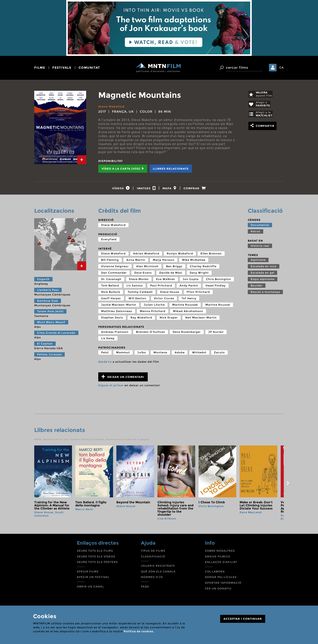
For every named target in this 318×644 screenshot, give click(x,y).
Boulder (257, 287)
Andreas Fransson (115, 334)
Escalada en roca (264, 268)
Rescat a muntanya (265, 294)
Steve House (170, 294)
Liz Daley (108, 340)
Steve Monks (139, 281)
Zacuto (219, 354)
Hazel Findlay (216, 287)
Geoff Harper (111, 300)
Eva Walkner (166, 281)
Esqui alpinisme (263, 281)
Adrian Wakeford (146, 255)
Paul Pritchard (161, 287)
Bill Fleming (110, 262)
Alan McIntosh (147, 268)
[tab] (82, 160)
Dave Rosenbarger (187, 334)
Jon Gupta (191, 281)
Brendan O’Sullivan (151, 334)
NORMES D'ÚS (152, 579)
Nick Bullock (111, 294)
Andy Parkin (189, 287)
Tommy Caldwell (140, 294)
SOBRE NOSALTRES (220, 553)
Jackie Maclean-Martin (119, 307)
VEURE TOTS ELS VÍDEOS (96, 558)
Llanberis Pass (48, 292)
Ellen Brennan (211, 255)
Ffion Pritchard (198, 294)
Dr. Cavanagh (111, 281)
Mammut (123, 354)
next (288, 485)
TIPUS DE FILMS (153, 553)
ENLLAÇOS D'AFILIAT (221, 564)
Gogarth (43, 281)
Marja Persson (164, 262)
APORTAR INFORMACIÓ (223, 585)
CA (282, 67)
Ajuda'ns (105, 364)
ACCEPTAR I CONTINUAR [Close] (243, 619)
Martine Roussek (185, 307)
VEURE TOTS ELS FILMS (95, 553)
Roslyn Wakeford (180, 255)
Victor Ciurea (164, 300)
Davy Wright (199, 275)
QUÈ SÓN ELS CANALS (158, 573)
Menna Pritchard (153, 313)
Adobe (180, 354)
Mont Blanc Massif (51, 324)
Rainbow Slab (48, 302)
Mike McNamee (194, 262)
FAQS (145, 588)
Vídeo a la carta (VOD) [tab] (123, 169)
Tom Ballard (110, 287)
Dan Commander (114, 275)
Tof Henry (189, 300)
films (40, 68)
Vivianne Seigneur (115, 268)
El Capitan (45, 346)
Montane (160, 354)
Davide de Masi (171, 275)
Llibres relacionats (171, 169)
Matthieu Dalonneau (117, 313)
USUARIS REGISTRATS (158, 568)
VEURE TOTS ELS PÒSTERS (97, 564)
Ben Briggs (174, 268)
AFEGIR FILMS (88, 573)
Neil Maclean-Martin (201, 319)
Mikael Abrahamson (188, 313)
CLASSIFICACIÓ (153, 558)
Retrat (256, 233)
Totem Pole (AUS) (50, 313)
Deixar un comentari (123, 379)
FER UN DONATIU (218, 590)
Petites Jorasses (49, 356)
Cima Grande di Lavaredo (56, 335)
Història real (260, 247)
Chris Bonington (219, 281)
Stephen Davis (112, 319)
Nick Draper (169, 319)
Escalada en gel (262, 275)
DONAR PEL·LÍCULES (221, 579)
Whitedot (199, 354)
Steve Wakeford (112, 106)
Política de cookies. (139, 631)
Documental (260, 227)
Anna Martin (136, 262)
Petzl (105, 354)
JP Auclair (216, 334)
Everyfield (109, 241)
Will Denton (137, 300)
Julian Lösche (154, 307)
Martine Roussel (218, 307)
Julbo (142, 354)
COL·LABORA (215, 573)
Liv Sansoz (135, 287)
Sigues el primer (111, 387)
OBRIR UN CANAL (90, 588)
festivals (62, 68)
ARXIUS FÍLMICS (218, 558)
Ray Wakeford (141, 319)
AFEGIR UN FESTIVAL (93, 579)
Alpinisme (258, 262)
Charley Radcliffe (203, 268)
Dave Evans (143, 275)
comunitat (89, 68)
